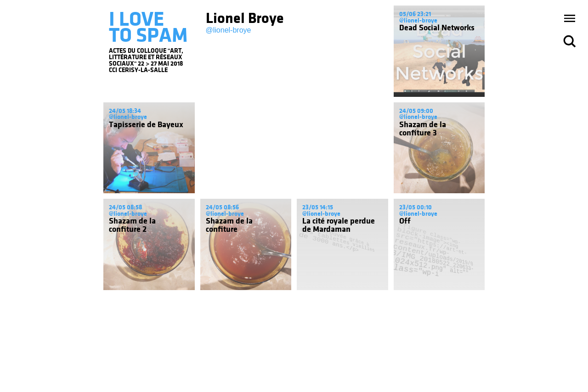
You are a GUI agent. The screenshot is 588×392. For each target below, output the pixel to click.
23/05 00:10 (416, 207)
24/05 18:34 (125, 111)
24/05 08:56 (222, 207)
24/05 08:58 (125, 207)
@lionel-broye (229, 30)
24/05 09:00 (416, 111)
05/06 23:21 (415, 14)
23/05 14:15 (318, 207)
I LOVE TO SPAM (148, 27)
